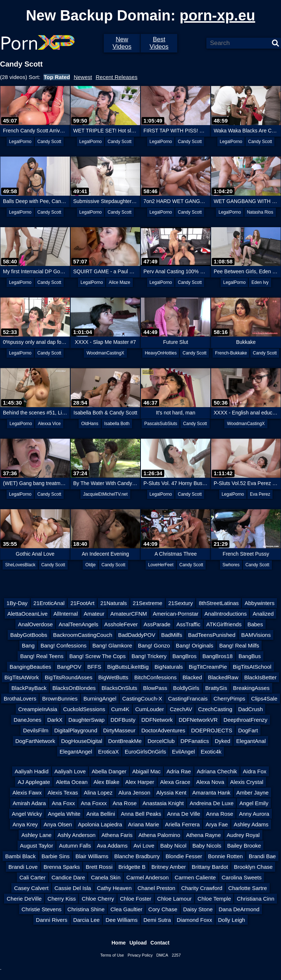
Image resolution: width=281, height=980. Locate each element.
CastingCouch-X (142, 699)
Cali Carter (33, 877)
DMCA (162, 955)
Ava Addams (112, 846)
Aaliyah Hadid (32, 771)
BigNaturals (169, 667)
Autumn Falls (75, 846)
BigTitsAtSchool (252, 667)
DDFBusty (123, 720)
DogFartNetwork (35, 741)
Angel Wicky (27, 814)
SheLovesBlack (20, 565)
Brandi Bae (262, 856)
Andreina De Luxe (211, 803)
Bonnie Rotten (226, 856)
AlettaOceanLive (27, 614)
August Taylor (37, 846)
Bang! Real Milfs (239, 645)
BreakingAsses (251, 688)
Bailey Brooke (244, 846)
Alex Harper (140, 782)
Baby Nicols (207, 846)
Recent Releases (116, 77)
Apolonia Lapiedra (100, 824)
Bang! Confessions (64, 645)
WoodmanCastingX (105, 353)
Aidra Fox (255, 771)
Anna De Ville (183, 814)
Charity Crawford (202, 888)
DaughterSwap (87, 720)
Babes (255, 624)
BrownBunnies (60, 699)
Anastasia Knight (163, 803)
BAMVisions (256, 635)
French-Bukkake (231, 353)
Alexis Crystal (247, 782)
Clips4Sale (264, 699)
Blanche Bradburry (137, 856)
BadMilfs (172, 635)
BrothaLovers (20, 699)
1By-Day (17, 603)
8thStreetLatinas (219, 603)
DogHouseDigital (82, 741)
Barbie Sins (56, 856)
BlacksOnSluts (120, 688)
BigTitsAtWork (22, 677)
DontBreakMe (125, 741)
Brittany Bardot (210, 867)
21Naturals (114, 603)
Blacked (192, 677)
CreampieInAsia (38, 709)
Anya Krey (25, 824)
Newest (83, 77)
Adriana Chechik (217, 771)
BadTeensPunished (212, 635)
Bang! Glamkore (112, 645)
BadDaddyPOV (137, 635)
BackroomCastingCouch (83, 635)
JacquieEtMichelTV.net (105, 494)
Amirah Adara (29, 803)
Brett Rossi (99, 867)
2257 (176, 955)
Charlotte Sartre (248, 888)
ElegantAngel (76, 752)
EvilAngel (183, 752)
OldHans (90, 424)
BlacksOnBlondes (74, 688)
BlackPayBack (29, 688)
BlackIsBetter (261, 677)
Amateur (94, 614)
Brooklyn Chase (253, 867)
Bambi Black (20, 856)
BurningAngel (100, 699)
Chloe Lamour (175, 899)
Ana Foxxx (94, 803)
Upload (138, 943)
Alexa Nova (210, 782)
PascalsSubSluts (161, 424)
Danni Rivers (52, 920)
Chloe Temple (214, 899)
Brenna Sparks (62, 867)
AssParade (157, 624)
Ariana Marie (144, 824)
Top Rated (57, 77)
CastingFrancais (188, 699)
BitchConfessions (156, 677)
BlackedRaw (223, 677)
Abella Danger (109, 771)
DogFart (248, 730)
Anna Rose (220, 814)
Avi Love (144, 846)
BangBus (250, 656)
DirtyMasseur (119, 730)
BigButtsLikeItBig (128, 667)
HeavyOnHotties (161, 353)
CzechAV (181, 709)
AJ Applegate (34, 782)
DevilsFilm (36, 730)
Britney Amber (169, 867)
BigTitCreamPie (208, 667)
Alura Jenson (134, 793)
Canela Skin (106, 877)
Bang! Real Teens (42, 656)
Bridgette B (132, 867)
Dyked (223, 741)
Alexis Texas (63, 793)
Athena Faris (117, 835)
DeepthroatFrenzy (246, 720)
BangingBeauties (30, 667)
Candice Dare (68, 877)
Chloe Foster (136, 899)
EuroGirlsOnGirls (145, 752)
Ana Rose (125, 803)
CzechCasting (215, 709)
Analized (263, 614)
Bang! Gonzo (154, 645)
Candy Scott (49, 142)
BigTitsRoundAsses (68, 677)
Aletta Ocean (72, 782)
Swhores (231, 565)
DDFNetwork (157, 720)
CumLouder (150, 709)
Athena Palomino (159, 835)
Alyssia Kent (171, 793)
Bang (28, 645)
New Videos (122, 43)
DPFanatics (195, 741)
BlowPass (155, 688)
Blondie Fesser (184, 856)
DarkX (55, 720)
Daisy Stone (198, 909)
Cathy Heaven (114, 888)
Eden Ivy (260, 282)
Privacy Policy (140, 955)
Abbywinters (259, 603)
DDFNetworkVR (198, 720)
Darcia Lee (87, 920)
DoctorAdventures (163, 730)
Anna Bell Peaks (141, 814)
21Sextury (181, 603)
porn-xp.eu (218, 15)
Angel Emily (254, 803)
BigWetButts (113, 677)
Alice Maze (119, 282)
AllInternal (66, 614)
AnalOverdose (35, 624)
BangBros (184, 656)
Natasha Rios (260, 212)
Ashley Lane (36, 835)
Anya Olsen (58, 824)
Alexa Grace (175, 782)
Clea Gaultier (127, 909)
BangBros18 (218, 656)
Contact (160, 943)
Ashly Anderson (76, 835)
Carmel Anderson (147, 877)
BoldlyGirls (186, 688)
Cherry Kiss (62, 899)
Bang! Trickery (149, 656)
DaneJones (27, 720)
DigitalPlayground (76, 730)
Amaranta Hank (211, 793)
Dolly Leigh (232, 920)
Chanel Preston (156, 888)
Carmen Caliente (195, 877)
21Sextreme (148, 603)
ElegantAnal (251, 741)
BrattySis (216, 688)
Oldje (90, 565)
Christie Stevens (42, 909)
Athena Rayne (203, 835)
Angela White (64, 814)
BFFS (94, 667)
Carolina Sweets (242, 877)
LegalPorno (20, 142)
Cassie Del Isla (73, 888)
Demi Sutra (157, 920)
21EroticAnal (49, 603)
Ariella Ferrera (182, 824)
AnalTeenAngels (78, 624)
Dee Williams (121, 920)
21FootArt (82, 603)
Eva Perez (260, 494)
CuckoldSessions (84, 709)
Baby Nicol (173, 846)
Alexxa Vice (49, 424)
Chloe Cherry (98, 899)
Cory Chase (163, 909)
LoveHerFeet (161, 565)
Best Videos (159, 43)
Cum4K (120, 709)
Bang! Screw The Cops (97, 656)
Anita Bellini (101, 814)
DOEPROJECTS (212, 730)
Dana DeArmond (239, 909)
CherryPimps (230, 699)
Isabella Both (117, 424)
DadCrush (251, 709)
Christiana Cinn (256, 899)
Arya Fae (217, 824)
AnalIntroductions (226, 614)
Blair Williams (92, 856)
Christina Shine (86, 909)
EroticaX (108, 752)
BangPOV (69, 667)
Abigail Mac (147, 771)
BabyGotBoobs (29, 635)
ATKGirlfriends (224, 624)
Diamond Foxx (194, 920)
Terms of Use (112, 955)
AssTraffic (188, 624)
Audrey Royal (243, 835)
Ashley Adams (251, 824)
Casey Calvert (31, 888)
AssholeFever (121, 624)
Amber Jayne (252, 793)
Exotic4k (211, 752)
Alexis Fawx (27, 793)
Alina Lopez (98, 793)
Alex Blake (106, 782)
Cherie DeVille (24, 899)
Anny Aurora (254, 814)
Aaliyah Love (70, 771)
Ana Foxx (63, 803)
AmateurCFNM (128, 614)
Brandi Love (23, 867)
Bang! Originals (195, 645)
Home (119, 943)
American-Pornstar (176, 614)
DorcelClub (161, 741)
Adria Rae (179, 771)
